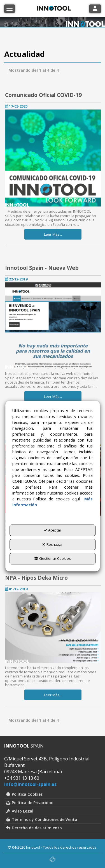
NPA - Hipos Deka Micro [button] (36, 578)
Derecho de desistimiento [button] (34, 828)
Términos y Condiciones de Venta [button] (41, 819)
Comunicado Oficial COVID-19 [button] (43, 95)
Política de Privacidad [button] (30, 803)
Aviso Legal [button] (19, 811)
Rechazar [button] (53, 544)
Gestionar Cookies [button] (53, 559)
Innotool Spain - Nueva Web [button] (42, 268)
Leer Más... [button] (53, 234)
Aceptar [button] (53, 530)
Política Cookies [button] (24, 794)
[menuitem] (53, 794)
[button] (53, 158)
